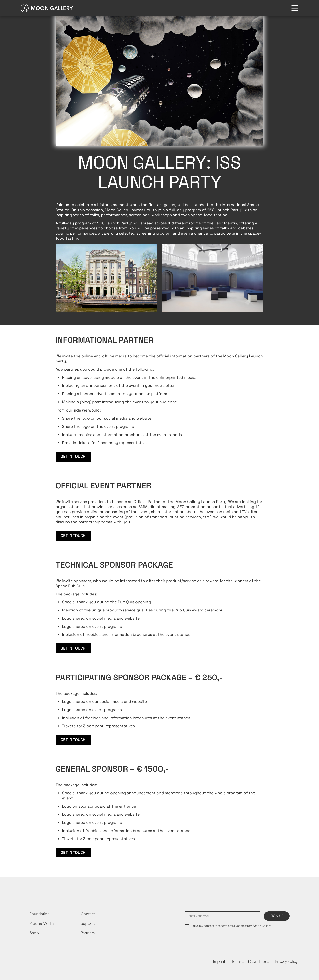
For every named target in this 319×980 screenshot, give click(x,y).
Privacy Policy (286, 962)
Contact (88, 914)
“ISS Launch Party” (225, 210)
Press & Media (42, 924)
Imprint (219, 962)
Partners (88, 933)
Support (88, 924)
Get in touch (73, 456)
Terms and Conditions (250, 962)
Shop (34, 933)
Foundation (40, 914)
